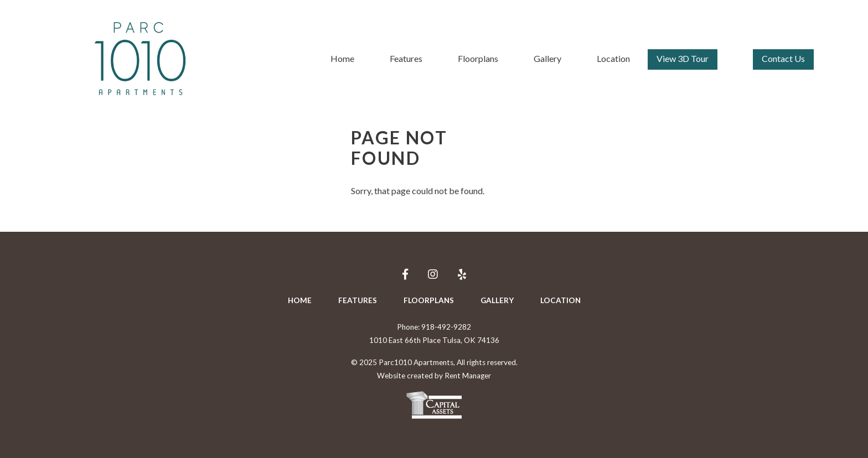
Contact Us (783, 58)
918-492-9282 (446, 327)
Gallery (547, 58)
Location (613, 58)
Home (342, 58)
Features (406, 58)
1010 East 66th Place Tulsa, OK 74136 (434, 340)
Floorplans (478, 58)
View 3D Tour (683, 58)
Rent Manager (468, 376)
